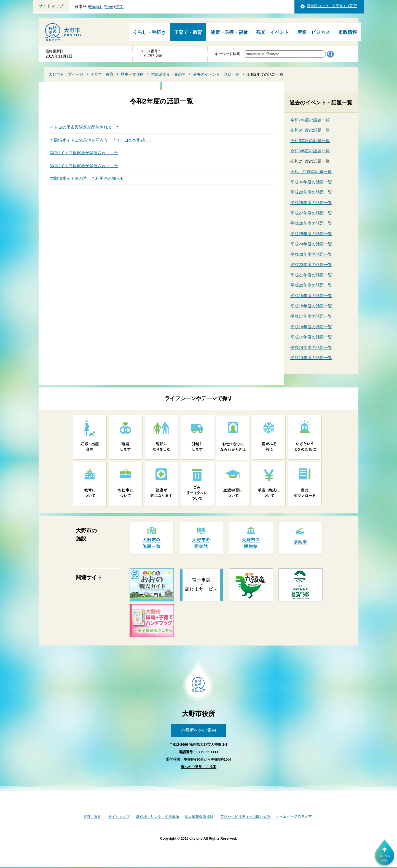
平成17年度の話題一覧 (311, 316)
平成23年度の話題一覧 (311, 254)
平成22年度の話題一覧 (311, 265)
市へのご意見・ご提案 (198, 767)
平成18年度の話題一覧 (311, 306)
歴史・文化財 (132, 74)
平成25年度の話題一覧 (311, 234)
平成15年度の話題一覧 (311, 337)
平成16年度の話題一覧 (311, 327)
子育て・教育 (188, 32)
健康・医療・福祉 (229, 32)
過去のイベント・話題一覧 (216, 74)
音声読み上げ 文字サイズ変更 (332, 6)
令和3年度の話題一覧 (310, 151)
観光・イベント (273, 32)
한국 (109, 7)
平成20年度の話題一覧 (311, 285)
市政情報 (348, 32)
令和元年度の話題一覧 (311, 171)
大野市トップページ (66, 74)
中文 (119, 7)
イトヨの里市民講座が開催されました (85, 127)
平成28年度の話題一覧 (311, 203)
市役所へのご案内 (198, 730)
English (96, 7)
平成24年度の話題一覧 (311, 244)
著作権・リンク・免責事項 (158, 817)
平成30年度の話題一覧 (311, 182)
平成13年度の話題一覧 (311, 358)
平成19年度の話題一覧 (311, 296)
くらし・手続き (149, 32)
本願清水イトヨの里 (168, 74)
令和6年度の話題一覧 (310, 130)
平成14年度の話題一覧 (311, 347)
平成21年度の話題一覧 (311, 275)
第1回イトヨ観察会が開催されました (84, 166)
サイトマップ (51, 6)
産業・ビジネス (314, 32)
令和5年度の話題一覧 (310, 141)
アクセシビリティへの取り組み (245, 817)
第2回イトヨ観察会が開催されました (84, 153)
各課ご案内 (92, 817)
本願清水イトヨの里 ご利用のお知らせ (87, 178)
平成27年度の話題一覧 (311, 213)
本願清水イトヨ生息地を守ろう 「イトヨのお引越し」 (104, 140)
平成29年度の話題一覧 (311, 192)
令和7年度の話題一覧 (310, 120)
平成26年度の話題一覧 (311, 223)
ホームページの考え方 (294, 816)
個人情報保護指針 (199, 817)
